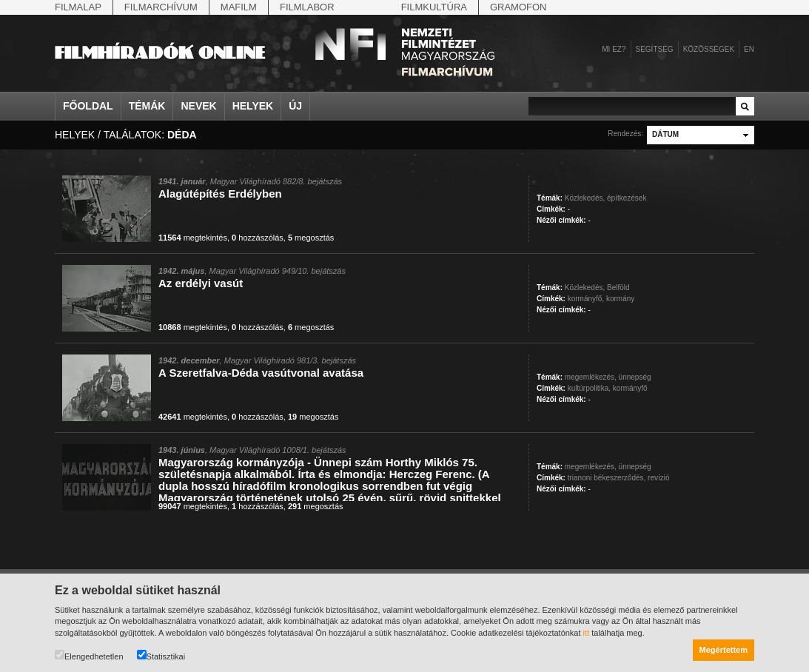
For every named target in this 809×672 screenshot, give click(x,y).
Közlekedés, (585, 198)
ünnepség (635, 377)
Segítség (655, 49)
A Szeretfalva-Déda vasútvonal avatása (261, 373)
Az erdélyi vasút (201, 283)
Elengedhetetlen (89, 655)
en (749, 49)
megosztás (311, 238)
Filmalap (78, 7)
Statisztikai (161, 655)
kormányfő (630, 388)
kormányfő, (586, 299)
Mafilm (239, 7)
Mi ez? (614, 49)
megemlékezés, (591, 377)
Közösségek (709, 49)
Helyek (253, 106)
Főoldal (88, 106)
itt (587, 633)
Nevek (198, 106)
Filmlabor (307, 7)
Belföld (618, 288)
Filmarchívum (161, 7)
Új (295, 106)
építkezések (627, 198)
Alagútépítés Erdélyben (220, 194)
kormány (620, 299)
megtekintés (193, 238)
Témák (147, 106)
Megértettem (724, 650)
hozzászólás (258, 238)
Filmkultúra (434, 7)
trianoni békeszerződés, (607, 478)
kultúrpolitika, (589, 388)
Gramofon (518, 7)
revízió (658, 478)
